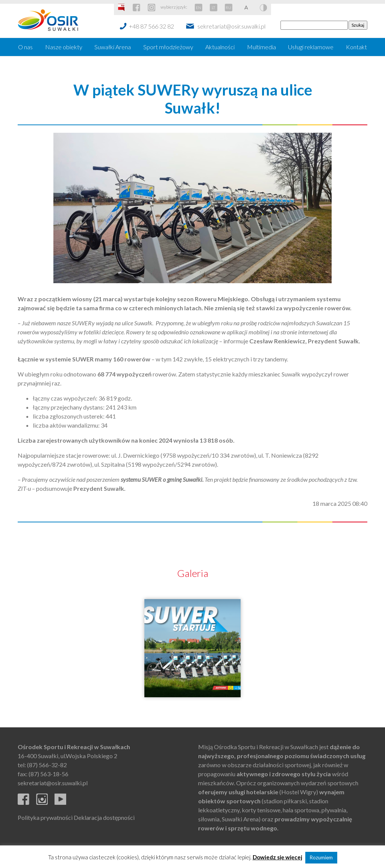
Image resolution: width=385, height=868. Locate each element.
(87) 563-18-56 (49, 774)
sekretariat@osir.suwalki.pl (231, 26)
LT (213, 8)
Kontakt (356, 47)
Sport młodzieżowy (168, 47)
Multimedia (261, 47)
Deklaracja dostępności (104, 817)
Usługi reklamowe (311, 47)
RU (228, 8)
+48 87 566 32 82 (152, 26)
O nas (25, 47)
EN (199, 8)
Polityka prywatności (45, 817)
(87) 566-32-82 (47, 765)
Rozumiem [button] (321, 857)
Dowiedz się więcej (277, 857)
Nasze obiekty (64, 47)
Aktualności (220, 47)
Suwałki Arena (113, 47)
